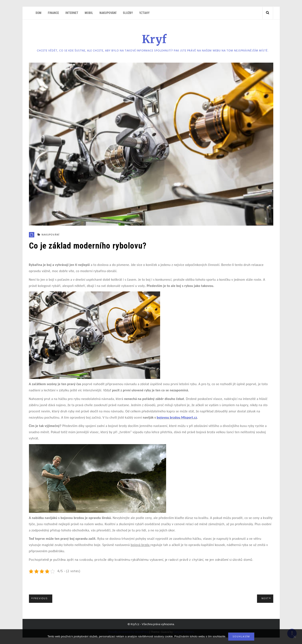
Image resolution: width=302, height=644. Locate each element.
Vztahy (144, 13)
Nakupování (108, 13)
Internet (72, 13)
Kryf (154, 39)
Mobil (89, 13)
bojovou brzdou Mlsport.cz (177, 417)
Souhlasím (241, 637)
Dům (38, 13)
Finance (53, 13)
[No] (294, 637)
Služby (128, 13)
